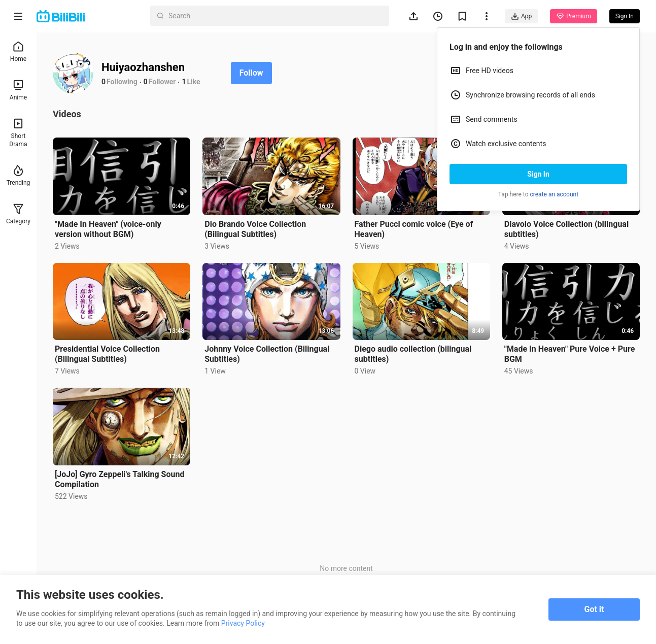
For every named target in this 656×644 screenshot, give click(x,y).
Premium (573, 16)
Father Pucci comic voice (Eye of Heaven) (414, 229)
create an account (555, 194)
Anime (18, 90)
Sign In (538, 174)
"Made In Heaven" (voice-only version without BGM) (108, 229)
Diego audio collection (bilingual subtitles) (413, 354)
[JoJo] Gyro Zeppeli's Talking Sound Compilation (119, 479)
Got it (594, 609)
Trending (19, 175)
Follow (251, 73)
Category (18, 214)
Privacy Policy (243, 623)
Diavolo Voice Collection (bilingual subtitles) (566, 229)
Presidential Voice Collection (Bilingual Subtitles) (107, 354)
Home (18, 52)
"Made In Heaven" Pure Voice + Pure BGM (570, 354)
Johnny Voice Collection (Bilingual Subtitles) (267, 354)
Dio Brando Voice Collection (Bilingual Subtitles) (255, 229)
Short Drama (18, 133)
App (521, 16)
